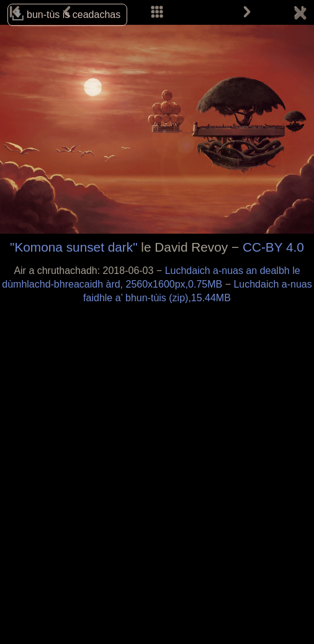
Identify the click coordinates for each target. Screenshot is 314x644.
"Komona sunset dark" (74, 247)
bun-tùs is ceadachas (74, 15)
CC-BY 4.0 (273, 247)
